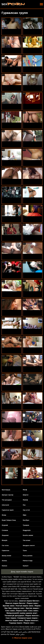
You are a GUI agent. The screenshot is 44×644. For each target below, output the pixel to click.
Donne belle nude (26, 627)
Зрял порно (6, 627)
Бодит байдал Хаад (9, 520)
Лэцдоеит (5, 535)
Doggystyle (27, 530)
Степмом (5, 530)
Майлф (25, 500)
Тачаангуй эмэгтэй (9, 589)
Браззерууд (6, 490)
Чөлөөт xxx (18, 577)
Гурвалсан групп (8, 510)
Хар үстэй (26, 510)
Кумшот (26, 566)
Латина (4, 561)
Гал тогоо (5, 546)
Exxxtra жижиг (28, 535)
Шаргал (26, 495)
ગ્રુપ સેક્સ (15, 627)
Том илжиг (27, 540)
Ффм (25, 515)
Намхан (4, 566)
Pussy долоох (28, 556)
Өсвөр (4, 515)
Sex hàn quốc (13, 632)
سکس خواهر (20, 634)
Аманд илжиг (7, 556)
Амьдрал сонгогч (29, 546)
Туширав (26, 525)
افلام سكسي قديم (25, 632)
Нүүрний (5, 525)
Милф (25, 490)
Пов (24, 505)
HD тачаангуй (23, 586)
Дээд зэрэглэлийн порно (22, 572)
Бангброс (26, 520)
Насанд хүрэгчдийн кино (12, 579)
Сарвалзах (6, 551)
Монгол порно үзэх (14, 629)
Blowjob (5, 540)
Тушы (25, 551)
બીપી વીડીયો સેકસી (29, 629)
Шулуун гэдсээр (8, 495)
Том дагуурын (7, 500)
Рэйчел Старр (28, 561)
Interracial (5, 505)
